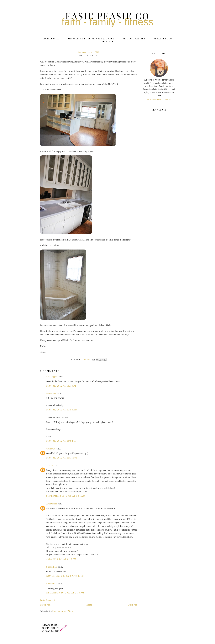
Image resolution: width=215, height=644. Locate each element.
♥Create (108, 41)
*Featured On (163, 39)
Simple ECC (52, 567)
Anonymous (52, 504)
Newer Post (45, 605)
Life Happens (52, 377)
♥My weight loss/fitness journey (91, 39)
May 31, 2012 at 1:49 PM (61, 441)
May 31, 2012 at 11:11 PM (62, 458)
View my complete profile (159, 99)
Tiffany (87, 359)
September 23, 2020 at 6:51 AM (66, 496)
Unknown (51, 449)
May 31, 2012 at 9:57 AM (61, 386)
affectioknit (51, 394)
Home (89, 605)
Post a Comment (47, 600)
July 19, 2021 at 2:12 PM (61, 559)
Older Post (133, 605)
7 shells (50, 466)
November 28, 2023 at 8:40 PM (65, 576)
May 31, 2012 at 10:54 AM (62, 410)
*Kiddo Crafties (134, 39)
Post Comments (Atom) (63, 611)
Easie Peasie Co (108, 16)
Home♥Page (51, 39)
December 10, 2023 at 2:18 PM (65, 593)
